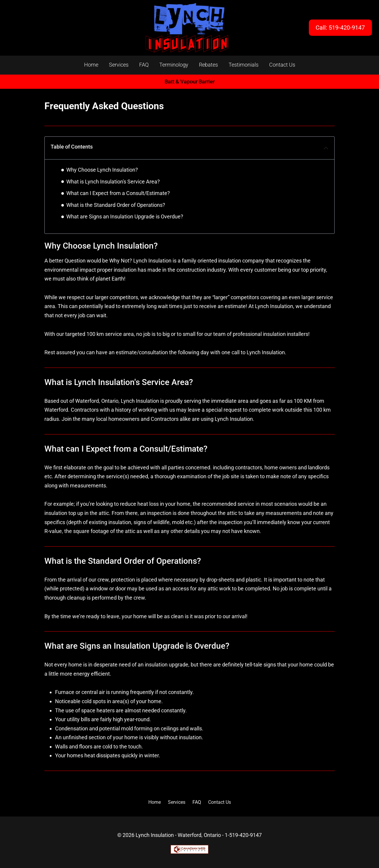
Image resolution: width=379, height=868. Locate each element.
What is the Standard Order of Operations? (116, 205)
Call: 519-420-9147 (340, 28)
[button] (326, 148)
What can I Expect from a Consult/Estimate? (118, 193)
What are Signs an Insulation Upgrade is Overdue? (125, 216)
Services (119, 65)
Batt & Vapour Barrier (190, 82)
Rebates (208, 65)
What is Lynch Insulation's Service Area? (113, 182)
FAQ (144, 65)
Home (91, 65)
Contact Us (282, 65)
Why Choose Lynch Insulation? (102, 170)
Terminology (174, 65)
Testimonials (244, 65)
